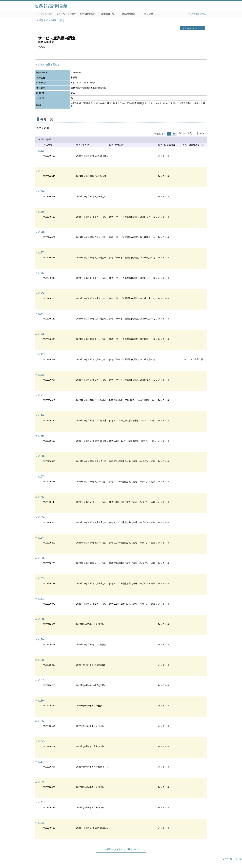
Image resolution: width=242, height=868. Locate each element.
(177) (41, 253)
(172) (41, 354)
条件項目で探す (87, 14)
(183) (41, 823)
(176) (41, 273)
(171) (41, 395)
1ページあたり (187, 133)
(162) (41, 578)
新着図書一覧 (108, 14)
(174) (41, 314)
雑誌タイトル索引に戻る (52, 20)
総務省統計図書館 (51, 6)
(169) (41, 436)
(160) (41, 619)
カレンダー (150, 14)
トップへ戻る (236, 862)
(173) (41, 334)
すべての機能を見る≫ (197, 14)
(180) (41, 191)
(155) (41, 721)
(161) (41, 599)
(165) (41, 517)
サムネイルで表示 (174, 134)
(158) (41, 660)
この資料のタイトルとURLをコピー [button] (121, 849)
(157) (41, 680)
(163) (41, 558)
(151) (41, 802)
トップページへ (45, 14)
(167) (41, 477)
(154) (41, 741)
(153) (41, 762)
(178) (41, 232)
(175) (41, 293)
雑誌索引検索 (129, 14)
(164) (41, 538)
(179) (41, 212)
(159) (41, 640)
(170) (41, 415)
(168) (41, 456)
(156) (41, 701)
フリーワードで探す (66, 14)
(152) (41, 782)
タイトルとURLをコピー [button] (193, 28)
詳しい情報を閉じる (49, 64)
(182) (41, 151)
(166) (41, 497)
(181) (41, 171)
